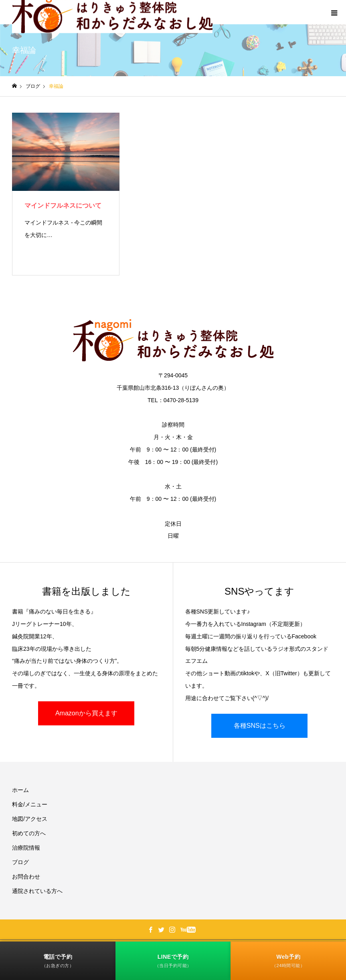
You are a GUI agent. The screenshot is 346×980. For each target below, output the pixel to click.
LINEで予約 (173, 961)
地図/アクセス (30, 819)
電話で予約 (58, 961)
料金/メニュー (30, 804)
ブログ (20, 862)
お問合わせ (26, 877)
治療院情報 (26, 848)
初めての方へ (29, 833)
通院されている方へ (37, 891)
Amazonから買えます (86, 713)
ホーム (20, 790)
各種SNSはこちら (260, 726)
